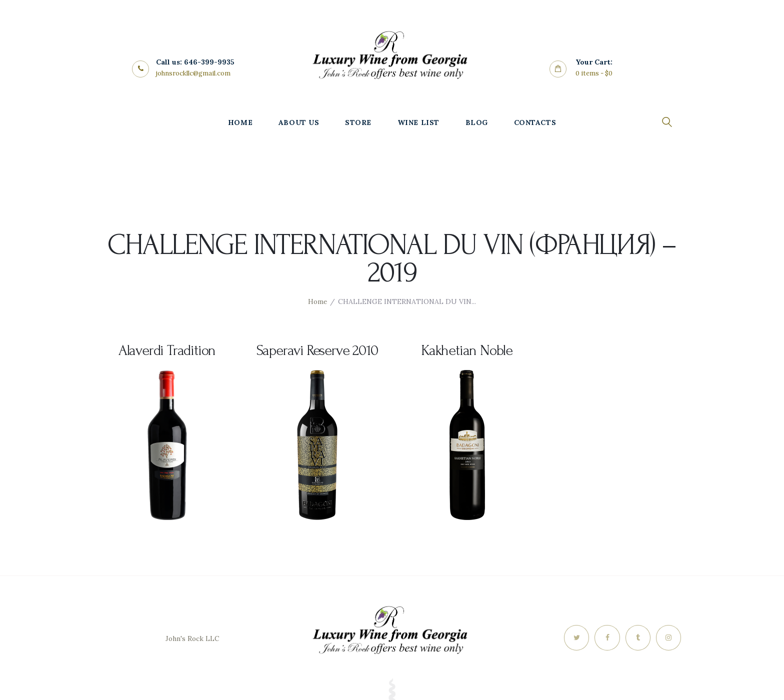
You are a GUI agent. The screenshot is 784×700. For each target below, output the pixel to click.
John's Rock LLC (192, 638)
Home (317, 301)
